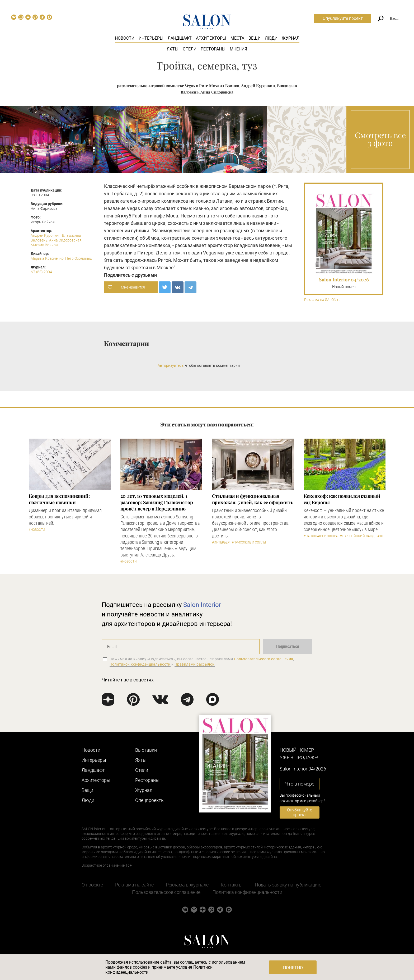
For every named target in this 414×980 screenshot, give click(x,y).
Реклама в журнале (187, 885)
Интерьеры (151, 38)
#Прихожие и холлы (249, 542)
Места (237, 38)
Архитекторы (211, 38)
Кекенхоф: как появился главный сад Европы (342, 499)
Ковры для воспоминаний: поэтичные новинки (59, 499)
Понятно (293, 968)
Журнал (291, 38)
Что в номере (300, 784)
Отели (190, 49)
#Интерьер (221, 542)
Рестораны (213, 49)
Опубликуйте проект (343, 18)
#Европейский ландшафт (362, 536)
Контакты (232, 885)
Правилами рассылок (195, 664)
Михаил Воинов (44, 245)
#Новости (37, 530)
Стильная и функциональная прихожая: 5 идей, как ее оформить (253, 499)
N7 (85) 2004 (41, 272)
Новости (125, 38)
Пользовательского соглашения (264, 659)
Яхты (173, 49)
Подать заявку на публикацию (288, 885)
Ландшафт (180, 38)
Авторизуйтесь (171, 365)
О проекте (92, 885)
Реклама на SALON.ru (322, 300)
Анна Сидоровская (65, 240)
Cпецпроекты (150, 800)
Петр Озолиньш (79, 258)
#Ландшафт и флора (321, 536)
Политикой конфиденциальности (140, 664)
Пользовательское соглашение (166, 892)
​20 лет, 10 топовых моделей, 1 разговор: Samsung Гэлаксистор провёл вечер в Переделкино (157, 502)
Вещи (255, 38)
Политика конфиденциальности (247, 892)
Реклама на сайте (134, 885)
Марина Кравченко (47, 258)
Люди (271, 38)
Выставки (146, 750)
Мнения (238, 49)
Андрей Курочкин (46, 235)
